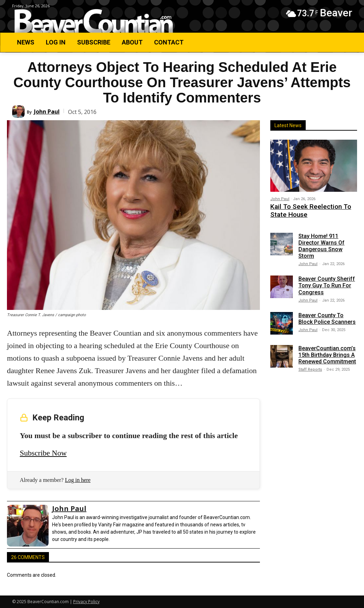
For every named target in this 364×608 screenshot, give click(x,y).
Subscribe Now (43, 453)
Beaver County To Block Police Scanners (327, 316)
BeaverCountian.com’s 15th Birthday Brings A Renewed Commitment (327, 352)
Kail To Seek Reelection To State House (311, 209)
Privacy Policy (86, 602)
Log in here (78, 480)
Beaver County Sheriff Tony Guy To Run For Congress (327, 283)
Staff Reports (310, 367)
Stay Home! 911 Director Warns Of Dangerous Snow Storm (321, 243)
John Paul (47, 112)
